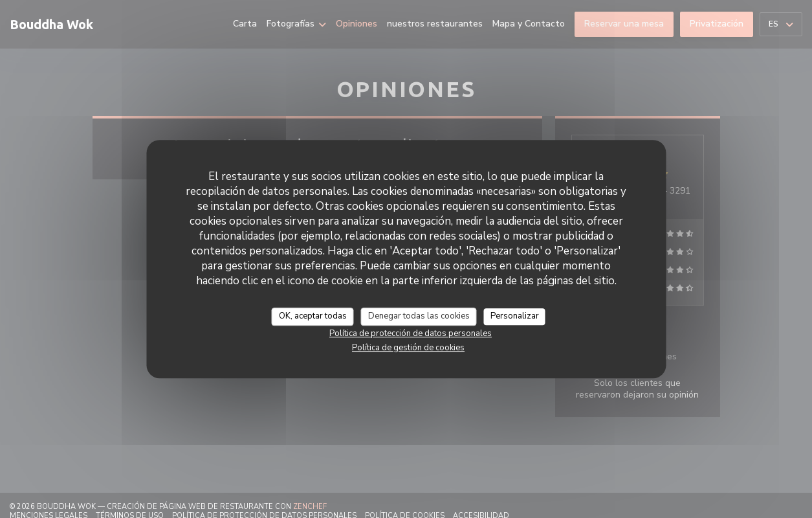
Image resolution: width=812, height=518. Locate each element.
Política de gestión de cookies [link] (408, 348)
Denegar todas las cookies (419, 316)
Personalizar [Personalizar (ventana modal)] (515, 316)
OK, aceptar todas (313, 316)
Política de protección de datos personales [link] (411, 333)
